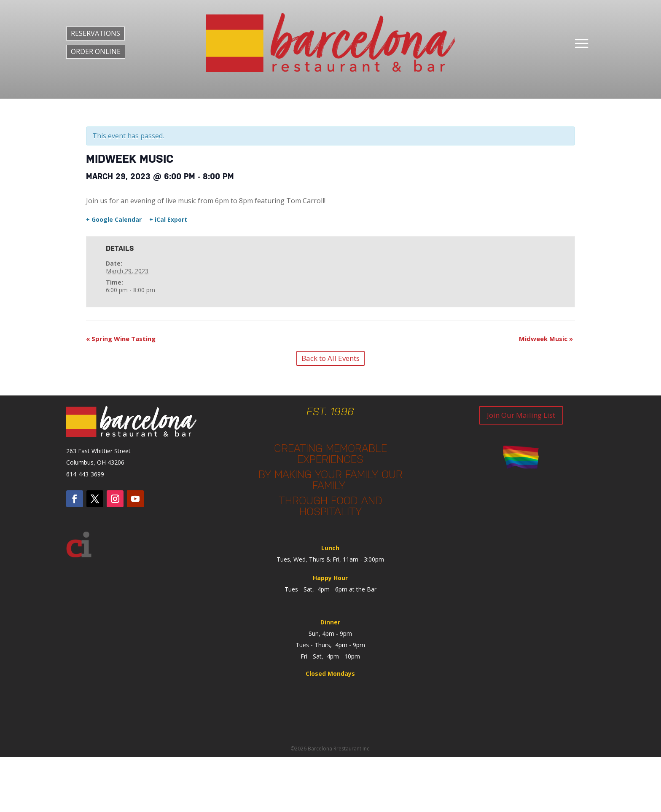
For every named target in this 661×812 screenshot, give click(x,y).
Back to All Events (330, 358)
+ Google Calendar (114, 220)
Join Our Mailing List (521, 415)
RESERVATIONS (95, 33)
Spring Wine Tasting (121, 339)
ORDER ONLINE (96, 51)
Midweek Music (546, 339)
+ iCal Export (168, 220)
